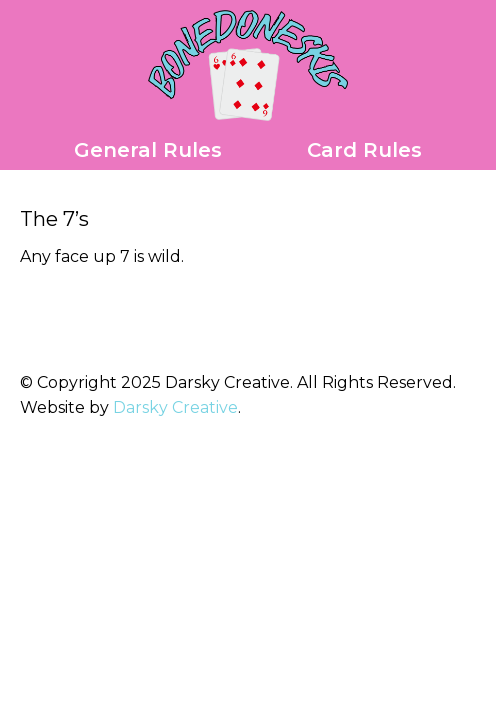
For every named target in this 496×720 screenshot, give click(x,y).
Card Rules (364, 150)
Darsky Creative (175, 407)
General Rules (148, 150)
